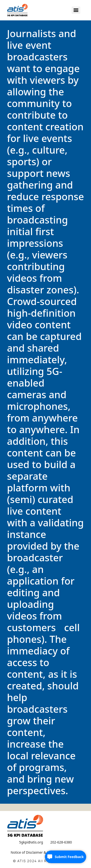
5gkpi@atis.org (31, 842)
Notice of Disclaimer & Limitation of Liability (45, 852)
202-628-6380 (61, 842)
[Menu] (76, 10)
